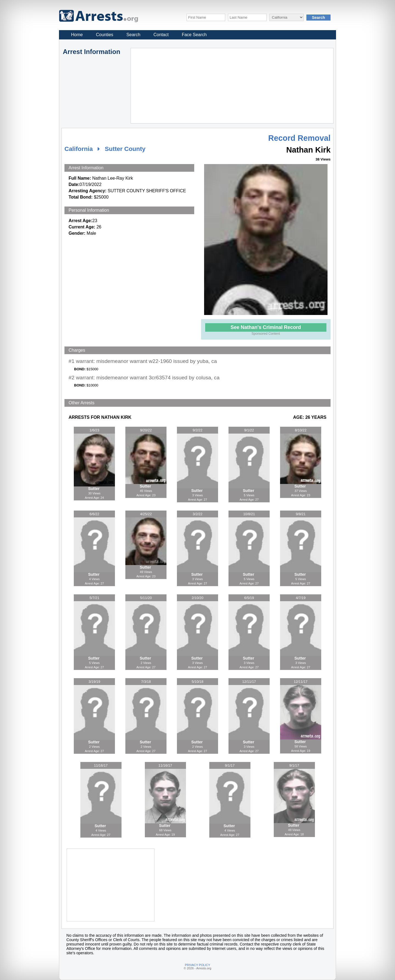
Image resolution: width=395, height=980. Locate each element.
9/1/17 (230, 765)
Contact (161, 35)
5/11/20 (146, 598)
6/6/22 (94, 514)
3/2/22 (198, 514)
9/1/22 (249, 430)
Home (77, 35)
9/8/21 (301, 514)
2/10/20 (198, 598)
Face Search (194, 35)
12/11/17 (249, 682)
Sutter (94, 489)
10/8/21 (249, 514)
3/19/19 (94, 682)
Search (133, 35)
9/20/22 (146, 430)
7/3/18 (146, 682)
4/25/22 (146, 514)
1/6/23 (94, 430)
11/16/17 (101, 765)
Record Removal (299, 138)
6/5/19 (249, 598)
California (79, 149)
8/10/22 (301, 430)
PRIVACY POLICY (198, 965)
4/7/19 (301, 598)
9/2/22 (198, 430)
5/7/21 (94, 598)
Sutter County (125, 149)
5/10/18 (198, 682)
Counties (105, 35)
